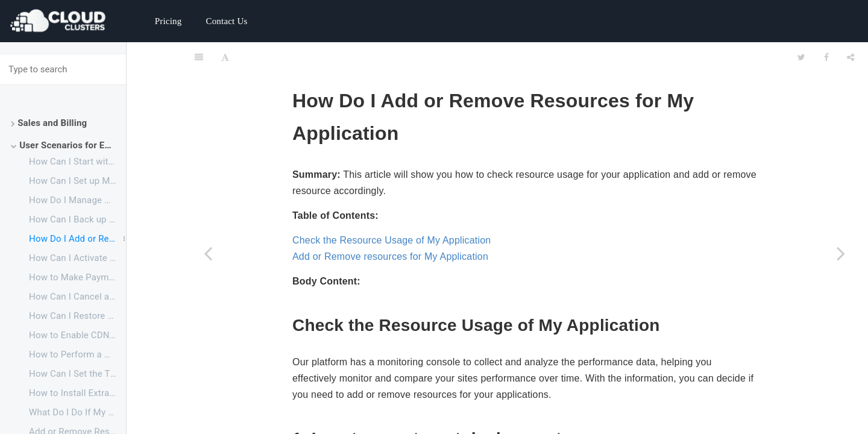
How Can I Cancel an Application (77, 297)
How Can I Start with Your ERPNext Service (77, 162)
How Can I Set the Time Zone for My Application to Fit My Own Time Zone (77, 374)
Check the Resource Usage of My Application (392, 210)
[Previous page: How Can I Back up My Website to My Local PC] (208, 253)
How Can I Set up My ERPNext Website (77, 181)
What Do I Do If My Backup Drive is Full (77, 412)
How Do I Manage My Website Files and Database (77, 200)
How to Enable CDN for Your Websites (77, 335)
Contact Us (226, 21)
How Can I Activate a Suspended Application (77, 258)
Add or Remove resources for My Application (390, 226)
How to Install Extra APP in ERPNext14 (77, 393)
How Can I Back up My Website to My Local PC (77, 219)
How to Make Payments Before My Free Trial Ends (77, 277)
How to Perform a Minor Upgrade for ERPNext (77, 354)
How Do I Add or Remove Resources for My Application (77, 239)
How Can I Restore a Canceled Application (77, 316)
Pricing (168, 21)
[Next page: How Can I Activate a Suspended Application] (841, 253)
